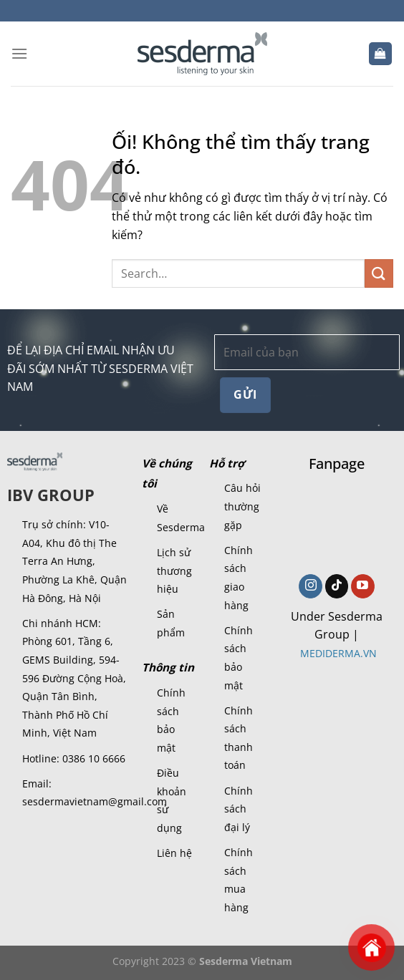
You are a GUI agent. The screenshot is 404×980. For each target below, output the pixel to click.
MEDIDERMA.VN (338, 653)
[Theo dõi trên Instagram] (311, 586)
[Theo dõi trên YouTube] (363, 586)
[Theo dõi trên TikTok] (337, 586)
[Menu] (19, 53)
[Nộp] (379, 273)
